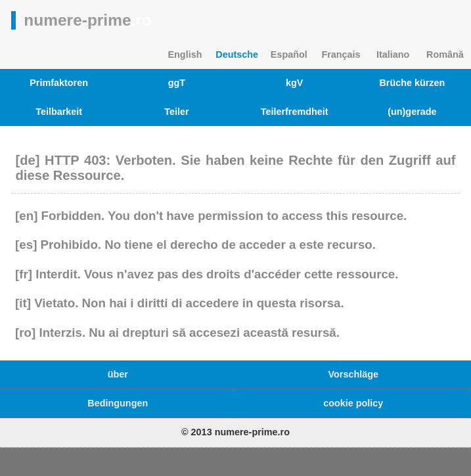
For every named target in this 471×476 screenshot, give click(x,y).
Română (445, 54)
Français (341, 54)
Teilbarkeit (59, 112)
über (118, 374)
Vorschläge (353, 374)
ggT (177, 83)
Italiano (393, 54)
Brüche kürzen (412, 83)
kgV (294, 83)
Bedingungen (118, 403)
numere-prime (87, 20)
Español (289, 54)
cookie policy (353, 403)
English (185, 54)
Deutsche (237, 54)
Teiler (176, 112)
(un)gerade (412, 112)
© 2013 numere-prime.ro (235, 432)
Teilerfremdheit (295, 112)
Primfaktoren (59, 83)
